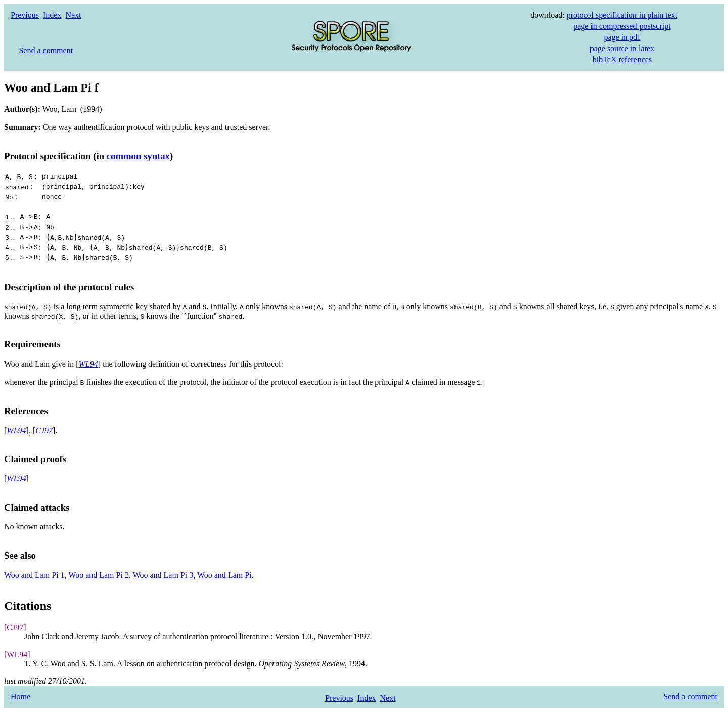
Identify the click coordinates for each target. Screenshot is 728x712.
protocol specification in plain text (622, 15)
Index (52, 15)
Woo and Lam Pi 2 (99, 575)
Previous (25, 15)
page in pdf (622, 37)
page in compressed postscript (622, 26)
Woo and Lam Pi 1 (34, 575)
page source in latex (622, 48)
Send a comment (46, 50)
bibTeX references (622, 59)
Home (20, 697)
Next (73, 15)
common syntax (138, 156)
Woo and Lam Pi (224, 575)
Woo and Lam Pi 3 (163, 575)
